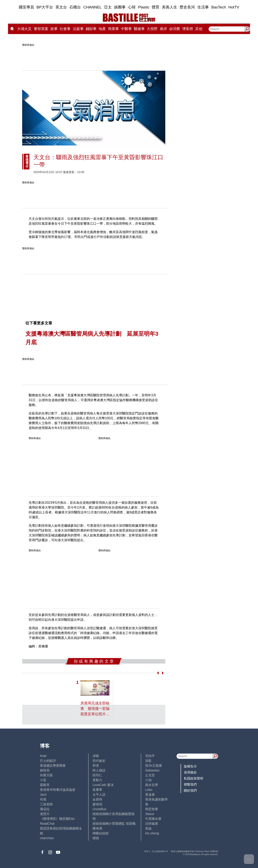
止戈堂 (150, 775)
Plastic (144, 7)
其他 (199, 29)
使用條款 (190, 772)
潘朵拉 (45, 809)
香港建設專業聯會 (53, 766)
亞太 (108, 7)
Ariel (43, 756)
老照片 (45, 814)
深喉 (96, 756)
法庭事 (78, 29)
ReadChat (47, 824)
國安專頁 (26, 7)
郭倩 (96, 766)
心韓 (132, 7)
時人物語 (99, 770)
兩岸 (163, 29)
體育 (156, 7)
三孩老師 (46, 804)
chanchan (47, 838)
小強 (148, 780)
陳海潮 (97, 828)
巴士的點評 (48, 761)
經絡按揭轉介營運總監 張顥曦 (114, 824)
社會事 (65, 29)
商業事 (113, 29)
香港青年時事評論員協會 (58, 790)
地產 (102, 29)
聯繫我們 (190, 784)
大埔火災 (24, 29)
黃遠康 (150, 795)
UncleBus (99, 809)
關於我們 (190, 791)
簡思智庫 (152, 809)
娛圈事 (120, 7)
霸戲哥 (45, 785)
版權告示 (190, 766)
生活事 (203, 7)
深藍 (148, 761)
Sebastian (152, 770)
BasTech (219, 7)
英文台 (61, 7)
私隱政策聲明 (193, 778)
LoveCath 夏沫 (103, 785)
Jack (43, 795)
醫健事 (139, 29)
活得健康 (152, 824)
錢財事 (91, 29)
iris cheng (152, 833)
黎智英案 (41, 29)
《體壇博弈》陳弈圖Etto (57, 819)
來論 (148, 828)
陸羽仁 (97, 775)
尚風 (43, 799)
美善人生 (170, 7)
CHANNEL (92, 7)
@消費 (175, 29)
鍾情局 (45, 770)
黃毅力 (97, 780)
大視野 (152, 29)
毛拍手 (150, 756)
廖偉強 (97, 804)
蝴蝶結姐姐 (101, 833)
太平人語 (99, 795)
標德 (96, 838)
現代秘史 (99, 761)
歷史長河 (187, 7)
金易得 (97, 799)
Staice (150, 814)
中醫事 (126, 29)
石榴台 (75, 7)
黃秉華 (97, 790)
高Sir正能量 (154, 766)
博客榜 (188, 29)
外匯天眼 (46, 775)
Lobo (149, 790)
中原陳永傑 (153, 819)
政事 (54, 29)
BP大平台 (45, 7)
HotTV (234, 7)
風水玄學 (152, 785)
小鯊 (43, 780)
